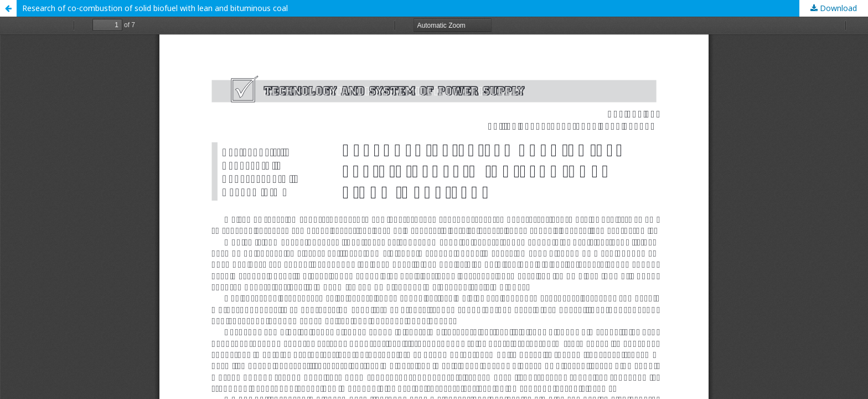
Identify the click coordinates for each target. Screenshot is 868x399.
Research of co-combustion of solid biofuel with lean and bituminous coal (155, 8)
